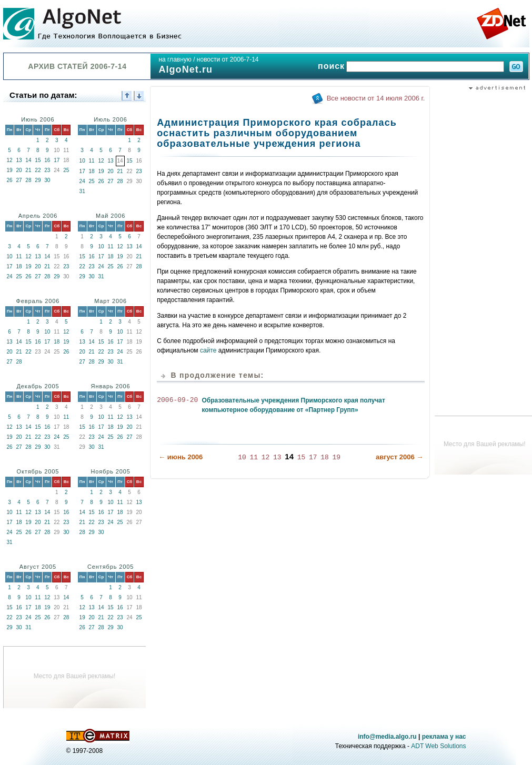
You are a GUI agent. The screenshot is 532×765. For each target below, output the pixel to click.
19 (9, 170)
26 (9, 180)
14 (28, 160)
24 (82, 181)
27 (19, 180)
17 (57, 160)
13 (19, 160)
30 (47, 180)
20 (19, 170)
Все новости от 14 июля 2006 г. (376, 98)
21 (28, 170)
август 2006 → (399, 456)
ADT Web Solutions (438, 746)
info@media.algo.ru (387, 737)
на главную (175, 59)
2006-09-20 (177, 400)
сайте (208, 350)
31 (82, 191)
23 (47, 170)
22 (38, 170)
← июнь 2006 (180, 456)
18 (92, 171)
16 (47, 160)
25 (66, 170)
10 (82, 161)
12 (9, 160)
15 (38, 160)
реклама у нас (444, 737)
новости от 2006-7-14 (228, 59)
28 (28, 180)
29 (38, 180)
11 (92, 161)
